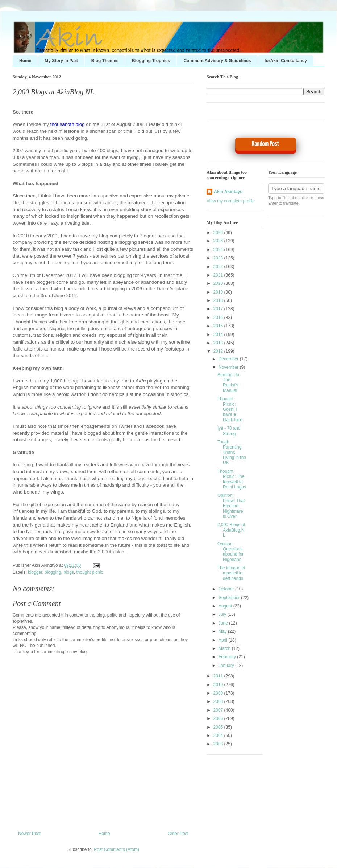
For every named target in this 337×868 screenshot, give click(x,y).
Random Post (265, 144)
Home (25, 61)
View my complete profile (231, 201)
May (223, 631)
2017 (219, 309)
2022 (219, 267)
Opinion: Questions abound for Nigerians (230, 552)
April (223, 640)
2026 (219, 233)
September (230, 598)
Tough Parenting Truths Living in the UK (232, 453)
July (223, 614)
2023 (219, 258)
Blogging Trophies (151, 61)
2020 (219, 283)
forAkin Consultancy (286, 61)
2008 (219, 701)
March (225, 648)
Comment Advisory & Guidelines (217, 61)
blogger (35, 572)
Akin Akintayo (228, 192)
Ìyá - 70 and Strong (229, 431)
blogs (69, 572)
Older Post (178, 834)
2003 (219, 744)
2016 (219, 318)
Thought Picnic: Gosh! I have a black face (230, 409)
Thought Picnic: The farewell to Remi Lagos (232, 479)
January (227, 666)
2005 (219, 727)
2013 (219, 343)
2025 (219, 241)
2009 (219, 693)
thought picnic (90, 572)
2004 (219, 736)
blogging (53, 572)
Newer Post (29, 834)
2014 (219, 335)
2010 (219, 685)
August (226, 606)
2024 (219, 250)
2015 (219, 326)
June (224, 623)
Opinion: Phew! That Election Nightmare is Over (231, 506)
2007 (219, 710)
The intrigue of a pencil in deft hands (231, 573)
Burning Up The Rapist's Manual (228, 383)
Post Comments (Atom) (117, 849)
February (228, 657)
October (227, 589)
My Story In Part (61, 61)
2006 (219, 718)
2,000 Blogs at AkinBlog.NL (53, 92)
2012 (219, 351)
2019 (219, 292)
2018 (219, 300)
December (229, 359)
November (229, 367)
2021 (219, 275)
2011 (219, 676)
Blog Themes (105, 61)
